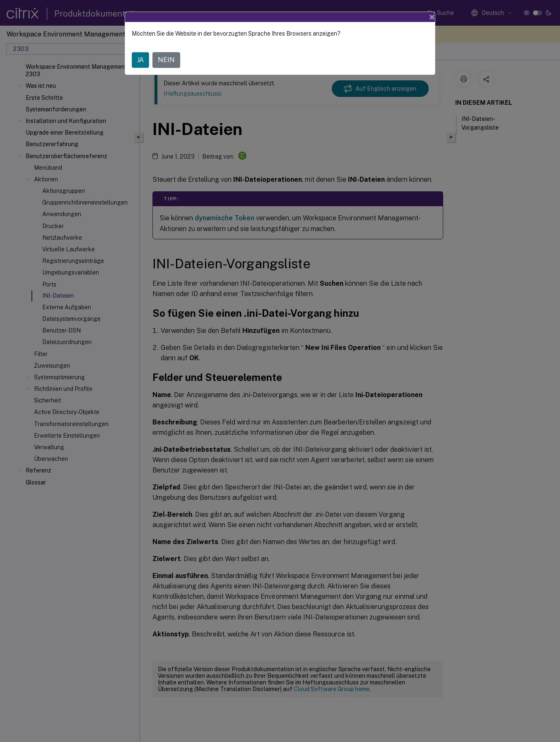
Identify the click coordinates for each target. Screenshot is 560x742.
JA (140, 60)
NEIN (166, 60)
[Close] (432, 17)
